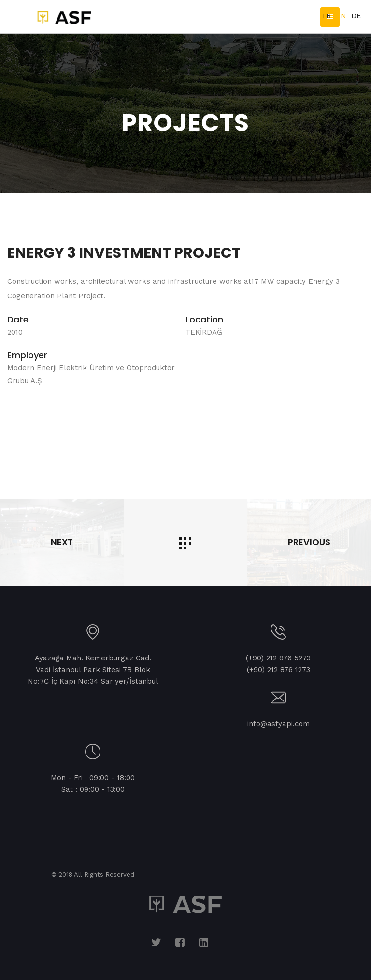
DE (356, 16)
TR (326, 16)
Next (351, 407)
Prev (20, 407)
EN (341, 16)
